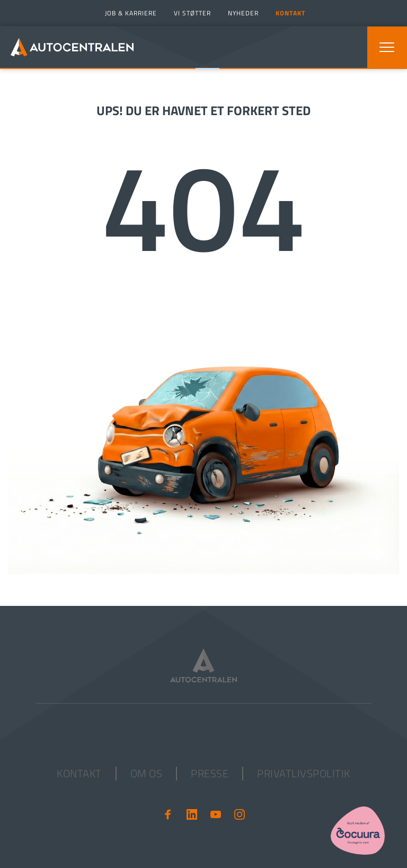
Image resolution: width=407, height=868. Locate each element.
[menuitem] (130, 13)
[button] (387, 47)
